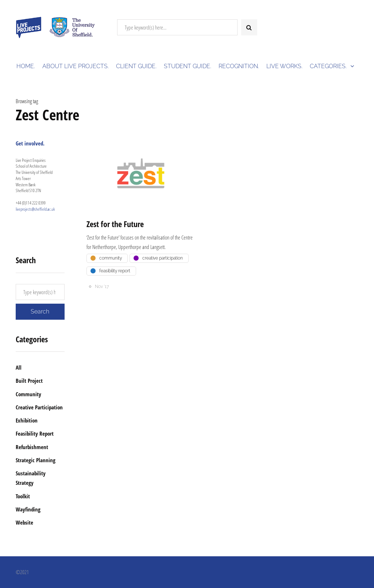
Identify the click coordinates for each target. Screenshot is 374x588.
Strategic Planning (36, 460)
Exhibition (27, 420)
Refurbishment (32, 447)
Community (28, 394)
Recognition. (239, 66)
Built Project (29, 381)
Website (24, 522)
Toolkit (23, 496)
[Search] (177, 27)
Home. (26, 66)
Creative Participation (39, 407)
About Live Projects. (76, 66)
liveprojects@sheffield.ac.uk (35, 209)
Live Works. (284, 66)
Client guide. (136, 66)
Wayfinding (28, 509)
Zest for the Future (115, 224)
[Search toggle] (249, 27)
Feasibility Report (35, 433)
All (19, 367)
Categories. (328, 66)
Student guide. (188, 66)
